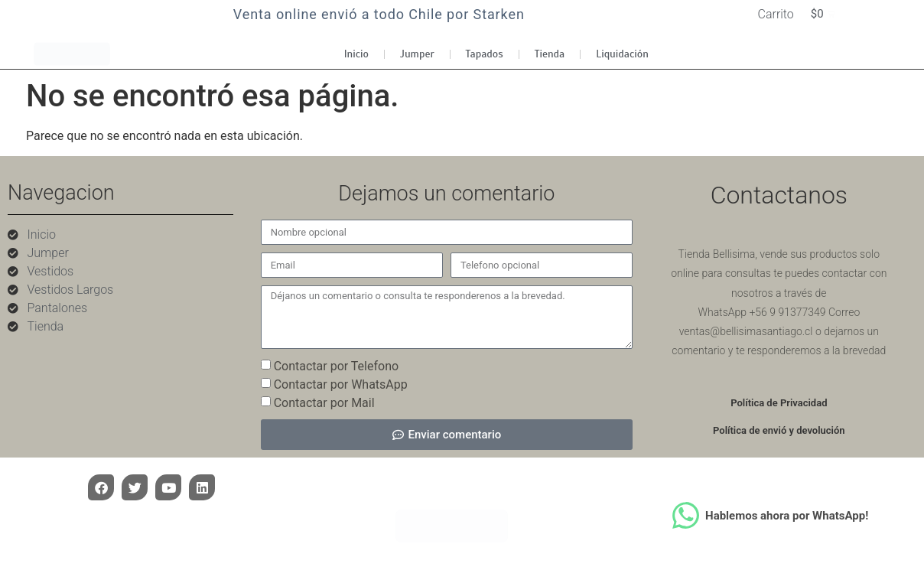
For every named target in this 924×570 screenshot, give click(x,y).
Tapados (485, 57)
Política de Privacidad (779, 407)
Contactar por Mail (324, 406)
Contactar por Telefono (336, 369)
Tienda (550, 57)
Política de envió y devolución (779, 434)
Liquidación (622, 57)
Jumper (417, 57)
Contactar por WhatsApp (341, 388)
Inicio (356, 57)
